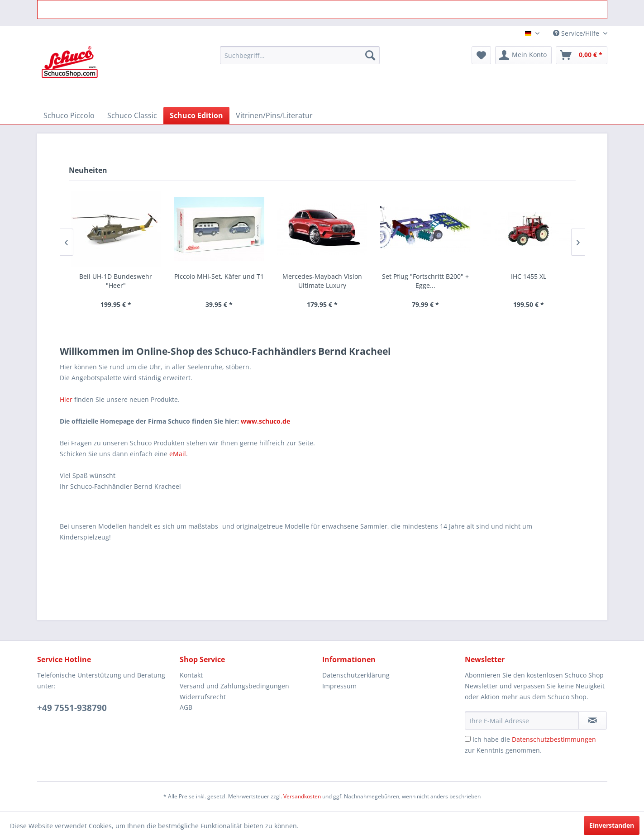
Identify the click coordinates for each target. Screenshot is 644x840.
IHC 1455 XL (529, 276)
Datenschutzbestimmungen (554, 739)
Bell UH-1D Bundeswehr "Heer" (116, 281)
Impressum (339, 686)
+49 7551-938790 (72, 708)
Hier (66, 399)
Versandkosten (302, 796)
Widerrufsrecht (203, 697)
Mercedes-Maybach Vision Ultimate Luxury (322, 281)
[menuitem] (300, 55)
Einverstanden (612, 825)
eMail (178, 454)
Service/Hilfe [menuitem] (577, 33)
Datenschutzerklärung (356, 675)
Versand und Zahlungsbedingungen (234, 686)
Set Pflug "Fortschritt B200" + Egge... (425, 281)
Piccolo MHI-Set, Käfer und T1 (219, 276)
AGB (186, 707)
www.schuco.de (265, 421)
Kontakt (191, 675)
